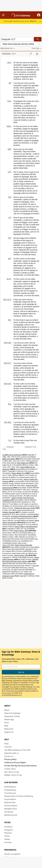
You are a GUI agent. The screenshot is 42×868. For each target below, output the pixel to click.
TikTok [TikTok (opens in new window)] (7, 836)
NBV (9, 149)
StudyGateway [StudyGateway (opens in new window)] (10, 790)
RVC (10, 320)
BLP (10, 259)
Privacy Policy (7, 693)
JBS (10, 83)
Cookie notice (10, 769)
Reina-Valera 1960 (21, 531)
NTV (10, 172)
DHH (9, 101)
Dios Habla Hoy (23, 463)
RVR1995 (8, 384)
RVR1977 (8, 363)
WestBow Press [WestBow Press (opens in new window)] (11, 809)
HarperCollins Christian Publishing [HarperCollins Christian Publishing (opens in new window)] (19, 796)
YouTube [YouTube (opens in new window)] (8, 842)
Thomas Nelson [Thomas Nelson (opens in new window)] (11, 806)
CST (10, 218)
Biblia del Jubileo (9, 459)
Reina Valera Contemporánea (26, 527)
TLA (10, 440)
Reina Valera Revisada (24, 545)
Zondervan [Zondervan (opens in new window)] (9, 812)
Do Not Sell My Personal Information (21, 766)
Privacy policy (10, 759)
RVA (10, 404)
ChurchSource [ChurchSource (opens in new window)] (10, 793)
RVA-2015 (7, 300)
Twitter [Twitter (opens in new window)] (7, 839)
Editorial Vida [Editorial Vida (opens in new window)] (10, 802)
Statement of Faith (12, 716)
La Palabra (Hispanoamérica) (22, 516)
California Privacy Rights (15, 762)
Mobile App (9, 719)
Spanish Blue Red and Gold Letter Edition (20, 560)
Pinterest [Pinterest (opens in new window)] (8, 833)
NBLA (9, 126)
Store (7, 723)
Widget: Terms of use (13, 775)
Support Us (9, 732)
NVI (10, 197)
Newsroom (9, 729)
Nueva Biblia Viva (18, 473)
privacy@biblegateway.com (12, 695)
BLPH (9, 279)
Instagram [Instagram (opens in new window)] (9, 830)
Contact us (9, 756)
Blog (6, 726)
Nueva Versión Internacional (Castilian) (18, 499)
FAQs (6, 744)
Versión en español (12, 854)
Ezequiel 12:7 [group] (9, 54)
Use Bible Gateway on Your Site (17, 750)
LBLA (9, 63)
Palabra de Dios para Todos (25, 508)
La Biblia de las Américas (12, 455)
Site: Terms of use (12, 772)
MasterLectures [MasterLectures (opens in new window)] (11, 815)
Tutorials (8, 747)
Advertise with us (12, 753)
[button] (39, 15)
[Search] (38, 39)
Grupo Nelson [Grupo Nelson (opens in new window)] (10, 799)
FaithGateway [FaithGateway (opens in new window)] (10, 787)
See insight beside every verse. (21, 21)
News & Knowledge (12, 713)
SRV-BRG (8, 422)
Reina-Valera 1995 (21, 555)
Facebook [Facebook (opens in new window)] (8, 827)
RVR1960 (8, 343)
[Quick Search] (17, 39)
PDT (10, 238)
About (7, 710)
